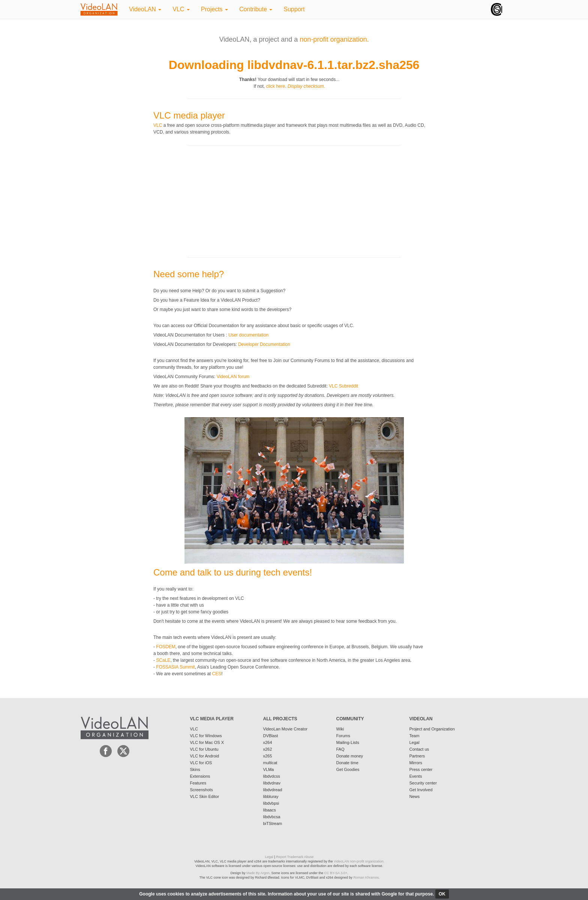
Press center (421, 769)
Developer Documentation (264, 344)
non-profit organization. (334, 39)
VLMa (269, 769)
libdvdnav (272, 783)
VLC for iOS (201, 763)
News (415, 796)
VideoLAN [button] (145, 9)
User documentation (248, 335)
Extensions (200, 776)
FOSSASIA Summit (175, 667)
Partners (417, 756)
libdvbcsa (272, 817)
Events (416, 776)
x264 (268, 742)
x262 (268, 749)
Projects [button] (214, 9)
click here (275, 86)
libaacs (270, 810)
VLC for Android (205, 756)
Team (415, 736)
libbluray (271, 796)
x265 (268, 756)
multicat (270, 763)
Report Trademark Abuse (295, 857)
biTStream (273, 823)
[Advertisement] (210, 201)
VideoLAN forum (233, 377)
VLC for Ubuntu (204, 749)
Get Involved (421, 790)
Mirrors (416, 763)
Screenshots (202, 790)
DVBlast (271, 736)
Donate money (350, 756)
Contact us (419, 749)
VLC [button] (181, 9)
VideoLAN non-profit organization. (359, 861)
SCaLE (163, 660)
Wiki (340, 729)
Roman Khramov (366, 877)
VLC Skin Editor (205, 796)
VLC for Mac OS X (207, 742)
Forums (343, 736)
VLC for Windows (206, 736)
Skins (195, 769)
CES (217, 674)
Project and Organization (432, 729)
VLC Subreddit (343, 386)
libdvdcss (272, 776)
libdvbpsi (271, 803)
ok (442, 894)
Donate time (347, 763)
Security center (423, 783)
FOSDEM (166, 647)
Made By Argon (258, 873)
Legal (415, 742)
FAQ (340, 749)
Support (294, 9)
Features (198, 783)
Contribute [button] (256, 9)
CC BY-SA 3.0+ (336, 873)
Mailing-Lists (348, 742)
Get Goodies (348, 769)
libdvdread (273, 790)
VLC (158, 125)
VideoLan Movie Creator (285, 729)
